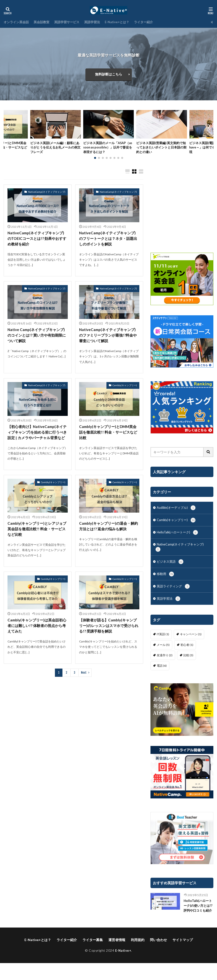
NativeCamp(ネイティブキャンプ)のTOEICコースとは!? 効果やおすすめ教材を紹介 (37, 246)
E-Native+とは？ (124, 22)
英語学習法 (98, 22)
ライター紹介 (153, 22)
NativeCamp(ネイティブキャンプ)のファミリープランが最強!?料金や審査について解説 (109, 343)
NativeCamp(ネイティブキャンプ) (47, 198)
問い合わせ (158, 957)
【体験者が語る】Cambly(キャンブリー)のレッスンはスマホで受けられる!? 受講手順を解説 (109, 642)
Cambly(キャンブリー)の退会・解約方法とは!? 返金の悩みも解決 (108, 541)
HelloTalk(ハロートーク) (179, 541)
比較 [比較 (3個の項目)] (188, 666)
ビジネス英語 (171, 571)
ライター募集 (93, 957)
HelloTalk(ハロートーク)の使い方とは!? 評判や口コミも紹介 (198, 920)
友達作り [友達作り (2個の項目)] (165, 666)
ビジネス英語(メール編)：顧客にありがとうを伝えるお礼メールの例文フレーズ (55, 149)
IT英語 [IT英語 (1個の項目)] (163, 645)
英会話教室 (44, 22)
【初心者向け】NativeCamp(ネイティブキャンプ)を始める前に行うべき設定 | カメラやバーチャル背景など (37, 444)
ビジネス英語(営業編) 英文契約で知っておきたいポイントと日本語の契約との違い (161, 149)
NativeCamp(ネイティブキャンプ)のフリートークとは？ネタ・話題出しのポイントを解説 (109, 246)
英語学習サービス (71, 22)
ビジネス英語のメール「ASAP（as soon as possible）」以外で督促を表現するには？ (107, 149)
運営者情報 (117, 957)
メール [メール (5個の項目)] (163, 656)
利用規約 (138, 957)
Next (84, 689)
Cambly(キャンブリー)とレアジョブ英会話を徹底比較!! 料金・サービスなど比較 (37, 544)
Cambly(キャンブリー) (125, 393)
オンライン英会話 (17, 22)
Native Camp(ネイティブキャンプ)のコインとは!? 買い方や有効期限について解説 (37, 343)
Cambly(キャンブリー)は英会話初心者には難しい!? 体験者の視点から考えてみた (37, 642)
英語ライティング (174, 597)
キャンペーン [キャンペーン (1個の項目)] (191, 645)
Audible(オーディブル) (178, 515)
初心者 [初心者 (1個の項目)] (187, 656)
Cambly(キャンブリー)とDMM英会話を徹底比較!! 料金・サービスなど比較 (108, 441)
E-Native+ (123, 967)
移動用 (166, 584)
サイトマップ (183, 957)
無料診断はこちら (109, 74)
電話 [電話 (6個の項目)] (162, 677)
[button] (8, 130)
